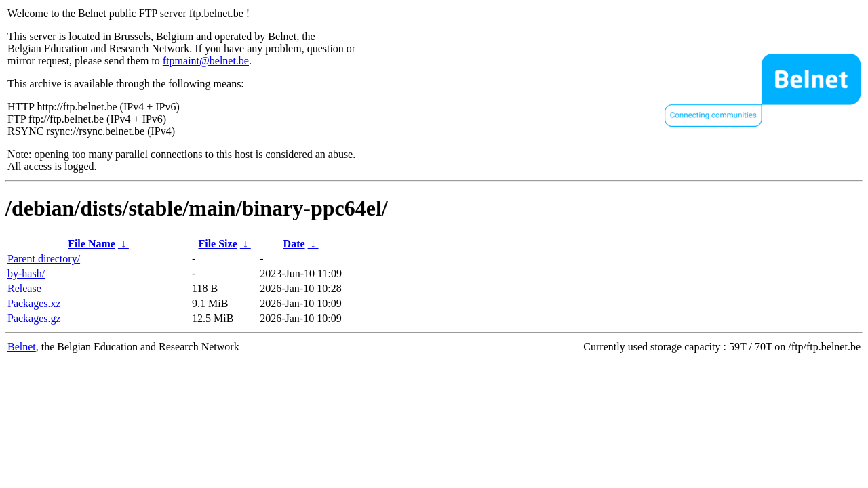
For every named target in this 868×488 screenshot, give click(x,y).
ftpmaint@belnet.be (206, 61)
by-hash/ (26, 273)
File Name (92, 244)
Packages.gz (34, 318)
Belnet (22, 347)
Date (294, 244)
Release (24, 288)
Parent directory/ (44, 259)
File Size (217, 244)
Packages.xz (34, 303)
